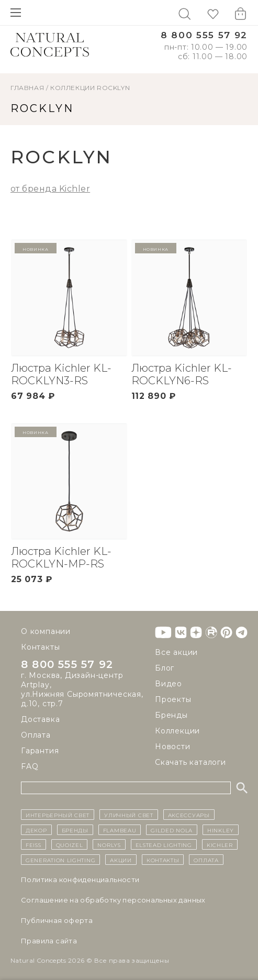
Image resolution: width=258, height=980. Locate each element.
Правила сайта (49, 941)
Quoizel (70, 844)
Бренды (171, 715)
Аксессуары (189, 815)
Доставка (40, 719)
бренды (75, 830)
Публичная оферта (57, 920)
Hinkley (221, 830)
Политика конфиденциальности (80, 879)
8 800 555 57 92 (204, 35)
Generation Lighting (60, 860)
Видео (169, 684)
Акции (121, 860)
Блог (165, 668)
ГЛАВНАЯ (27, 88)
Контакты (40, 647)
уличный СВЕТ (128, 815)
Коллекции (72, 88)
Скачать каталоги (190, 762)
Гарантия (40, 751)
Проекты (173, 699)
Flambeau (120, 830)
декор (36, 830)
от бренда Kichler (50, 189)
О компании (46, 631)
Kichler (220, 844)
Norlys (109, 844)
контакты (163, 860)
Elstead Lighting (164, 844)
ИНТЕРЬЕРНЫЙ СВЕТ (58, 815)
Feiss (33, 844)
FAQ (30, 766)
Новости (173, 747)
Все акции (176, 652)
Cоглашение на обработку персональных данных (113, 900)
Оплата (36, 735)
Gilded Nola (172, 830)
